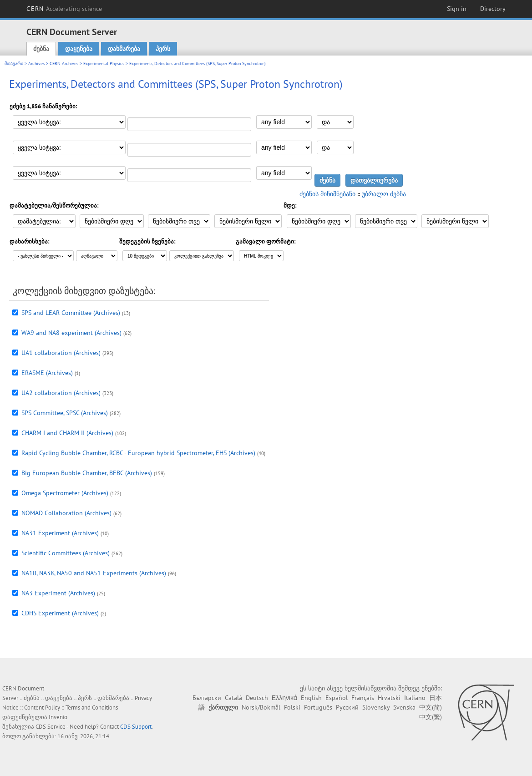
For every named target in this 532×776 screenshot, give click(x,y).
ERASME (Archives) (47, 373)
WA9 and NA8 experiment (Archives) (71, 333)
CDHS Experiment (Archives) (60, 613)
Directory (493, 9)
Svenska (404, 707)
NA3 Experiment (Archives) (58, 593)
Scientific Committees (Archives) (66, 553)
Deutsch (257, 698)
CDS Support (136, 727)
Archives (36, 63)
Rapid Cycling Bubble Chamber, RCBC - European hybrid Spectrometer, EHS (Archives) (138, 453)
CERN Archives (64, 63)
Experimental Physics (104, 63)
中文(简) (431, 707)
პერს (163, 49)
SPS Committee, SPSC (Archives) (65, 413)
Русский (347, 707)
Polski (292, 707)
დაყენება (79, 49)
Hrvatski (389, 698)
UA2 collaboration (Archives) (61, 393)
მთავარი (14, 63)
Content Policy (42, 708)
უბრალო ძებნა (384, 194)
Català (233, 698)
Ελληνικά (284, 698)
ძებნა (41, 49)
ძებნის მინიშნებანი (327, 194)
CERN (64, 9)
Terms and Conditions (92, 708)
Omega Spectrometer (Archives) (65, 493)
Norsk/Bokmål (261, 707)
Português (318, 707)
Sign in (457, 9)
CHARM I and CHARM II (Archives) (67, 433)
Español (337, 698)
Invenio (58, 717)
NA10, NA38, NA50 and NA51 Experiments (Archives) (94, 573)
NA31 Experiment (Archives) (60, 533)
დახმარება (124, 49)
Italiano (415, 698)
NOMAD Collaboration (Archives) (66, 513)
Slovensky (376, 707)
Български (207, 698)
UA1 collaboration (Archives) (61, 353)
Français (363, 698)
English (311, 698)
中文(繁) (431, 717)
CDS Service (51, 727)
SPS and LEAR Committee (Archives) (71, 313)
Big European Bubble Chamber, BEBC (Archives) (87, 473)
